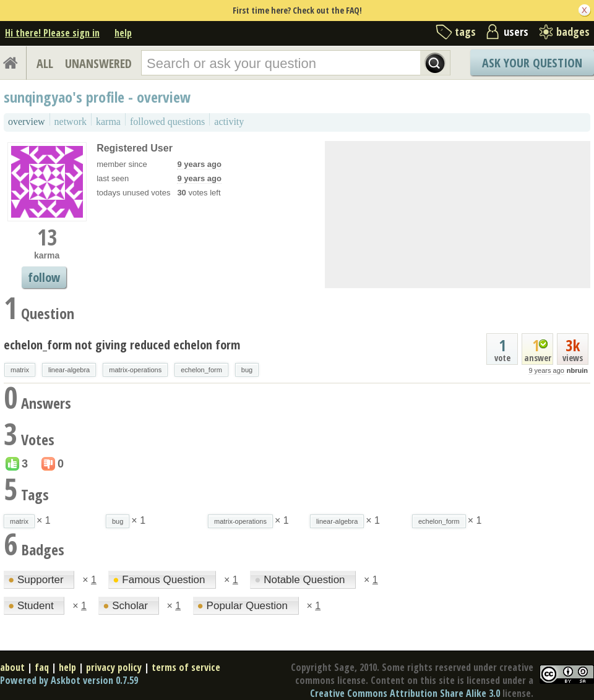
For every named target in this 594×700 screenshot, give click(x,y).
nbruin (577, 370)
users (516, 32)
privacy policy (114, 667)
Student (32, 606)
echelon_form (201, 370)
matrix (20, 370)
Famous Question (160, 580)
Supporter (37, 580)
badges (573, 32)
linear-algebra (69, 370)
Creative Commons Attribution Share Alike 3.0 (405, 693)
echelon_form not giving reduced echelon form (122, 345)
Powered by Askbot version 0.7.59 (69, 680)
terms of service (186, 667)
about (12, 667)
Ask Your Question (532, 63)
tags (465, 32)
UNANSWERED (98, 63)
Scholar (127, 606)
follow (44, 277)
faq (42, 667)
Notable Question (301, 580)
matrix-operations (135, 370)
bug (247, 370)
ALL (45, 63)
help (123, 33)
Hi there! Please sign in (52, 33)
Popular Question (244, 606)
